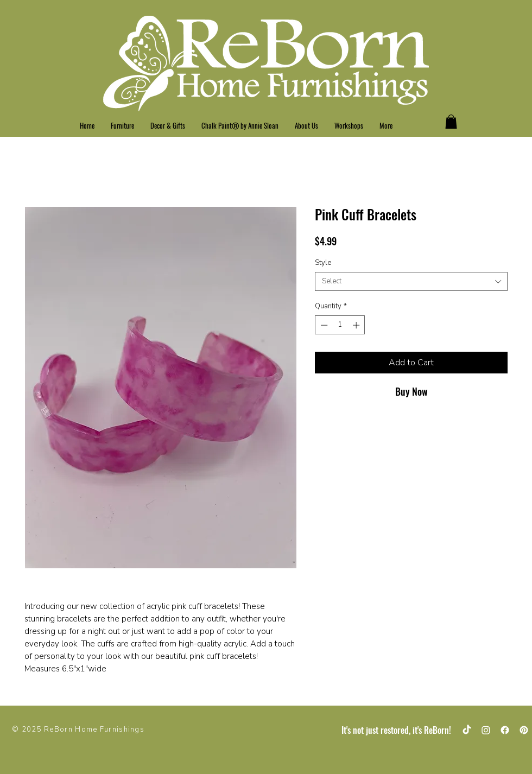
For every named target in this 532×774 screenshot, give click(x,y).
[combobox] (411, 281)
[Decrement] (323, 325)
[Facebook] (505, 730)
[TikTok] (467, 730)
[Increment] (357, 325)
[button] (451, 122)
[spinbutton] (340, 325)
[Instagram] (486, 730)
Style (323, 263)
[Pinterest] (524, 730)
